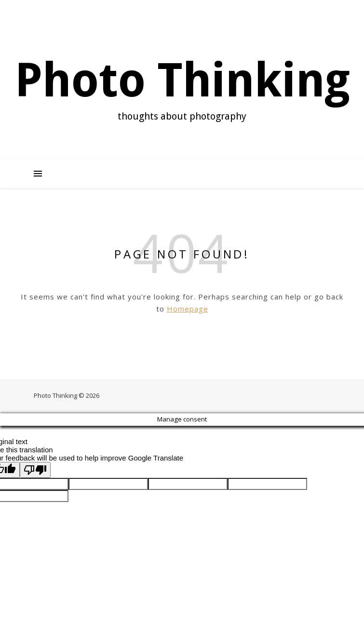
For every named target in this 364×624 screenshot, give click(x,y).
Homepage (188, 309)
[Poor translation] (35, 470)
